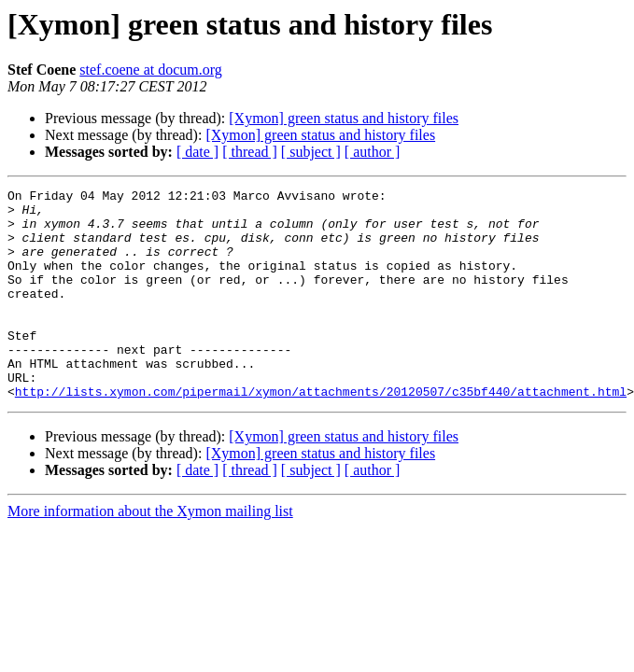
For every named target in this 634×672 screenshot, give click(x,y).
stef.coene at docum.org (151, 70)
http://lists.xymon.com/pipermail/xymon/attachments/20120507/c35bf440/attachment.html (321, 433)
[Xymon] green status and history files (344, 118)
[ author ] (373, 152)
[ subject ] (311, 152)
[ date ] (197, 152)
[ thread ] (250, 152)
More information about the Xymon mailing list (150, 553)
